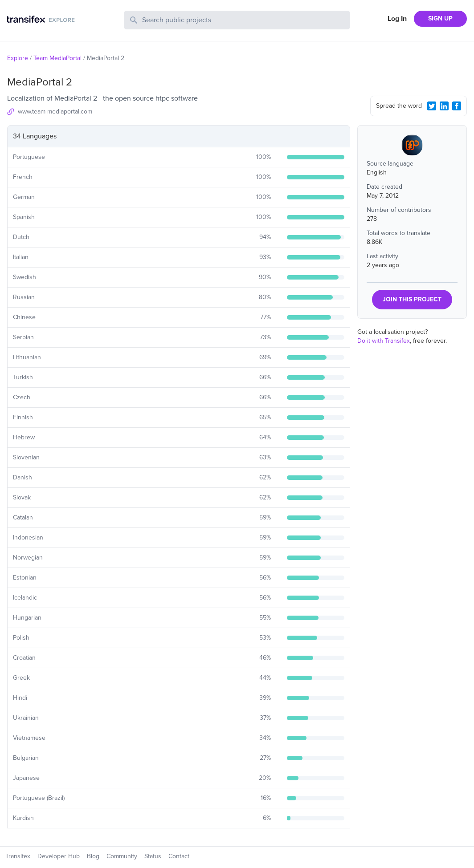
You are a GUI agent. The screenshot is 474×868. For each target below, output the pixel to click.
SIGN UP (440, 18)
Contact (179, 856)
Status (153, 856)
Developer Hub (59, 856)
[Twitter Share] (432, 106)
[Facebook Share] (457, 106)
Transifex (18, 856)
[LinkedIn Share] (444, 106)
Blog (93, 856)
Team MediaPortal (57, 58)
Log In (397, 19)
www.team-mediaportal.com (55, 112)
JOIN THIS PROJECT (412, 299)
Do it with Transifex (384, 341)
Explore (18, 58)
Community (122, 856)
